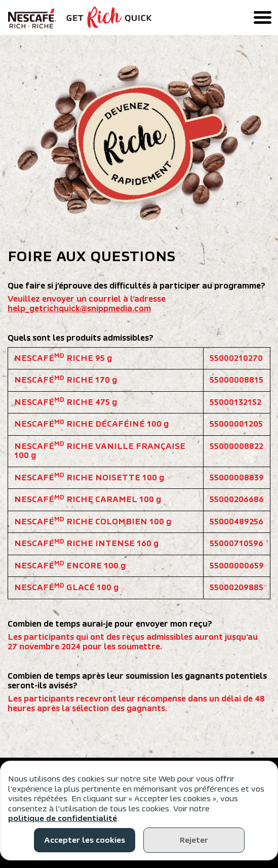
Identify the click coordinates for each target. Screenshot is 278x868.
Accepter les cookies (85, 840)
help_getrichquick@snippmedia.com (79, 309)
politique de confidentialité (63, 818)
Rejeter (194, 840)
